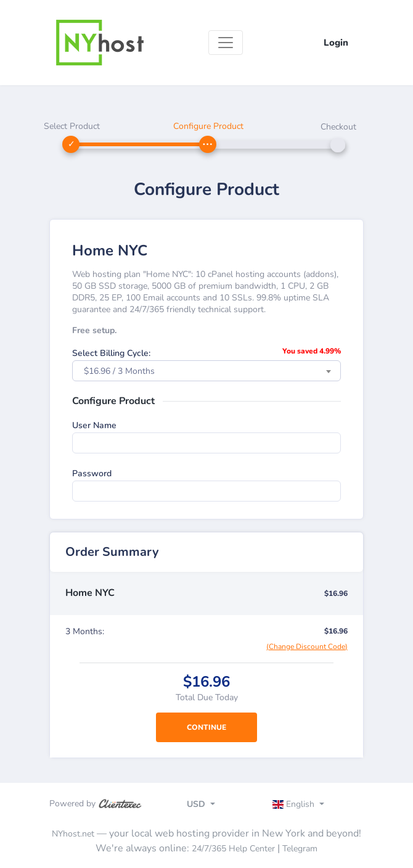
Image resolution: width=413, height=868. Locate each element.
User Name (94, 425)
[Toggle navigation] (226, 43)
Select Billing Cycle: (111, 353)
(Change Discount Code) (307, 647)
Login (336, 43)
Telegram (300, 849)
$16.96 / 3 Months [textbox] (119, 371)
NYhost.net (73, 834)
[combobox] (206, 371)
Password (92, 473)
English (295, 804)
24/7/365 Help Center (233, 849)
